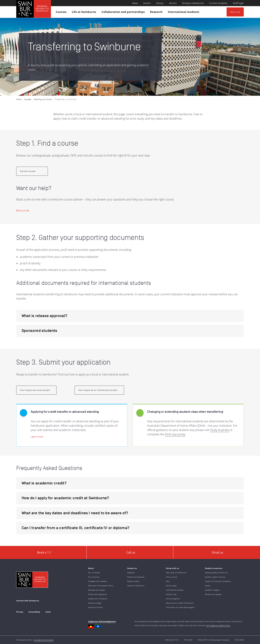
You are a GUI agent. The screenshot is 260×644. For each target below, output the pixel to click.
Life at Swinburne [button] (84, 13)
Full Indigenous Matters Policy (218, 625)
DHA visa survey (175, 434)
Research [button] (157, 13)
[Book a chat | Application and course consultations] (23, 210)
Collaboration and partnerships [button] (124, 13)
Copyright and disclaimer (44, 640)
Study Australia (220, 430)
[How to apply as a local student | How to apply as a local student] (36, 390)
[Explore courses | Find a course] (32, 171)
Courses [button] (62, 13)
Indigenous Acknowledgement (102, 621)
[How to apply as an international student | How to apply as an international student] (99, 390)
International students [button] (184, 13)
